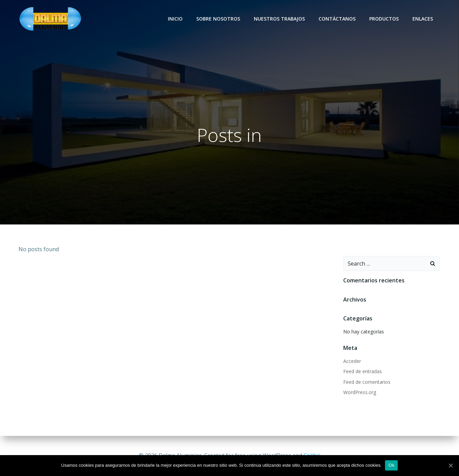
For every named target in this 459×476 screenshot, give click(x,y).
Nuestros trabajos (280, 19)
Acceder (352, 361)
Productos (385, 19)
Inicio (176, 19)
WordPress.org (359, 393)
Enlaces (423, 19)
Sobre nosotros (219, 19)
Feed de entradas (362, 372)
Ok (391, 465)
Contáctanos (338, 19)
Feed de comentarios (367, 382)
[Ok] (450, 465)
